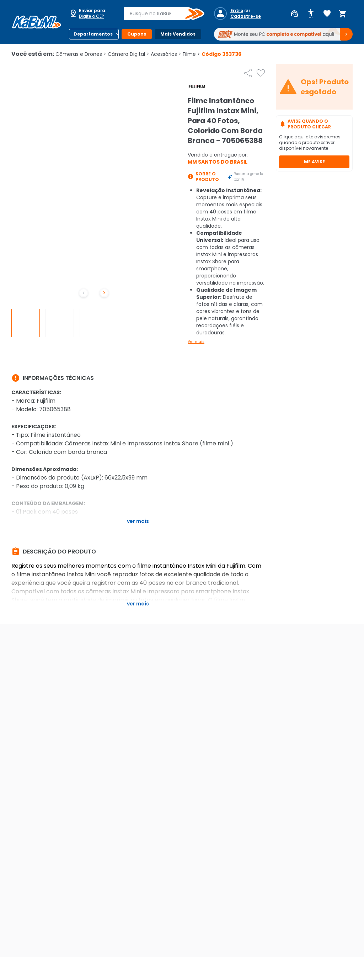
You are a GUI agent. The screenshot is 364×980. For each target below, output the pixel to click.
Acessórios (166, 54)
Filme (191, 54)
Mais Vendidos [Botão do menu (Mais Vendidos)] (178, 34)
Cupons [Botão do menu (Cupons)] (137, 34)
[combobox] (159, 14)
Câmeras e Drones (81, 54)
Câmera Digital (129, 54)
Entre (237, 11)
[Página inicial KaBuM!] (37, 22)
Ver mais (196, 342)
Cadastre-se (246, 16)
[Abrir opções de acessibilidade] (311, 14)
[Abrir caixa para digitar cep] (92, 14)
